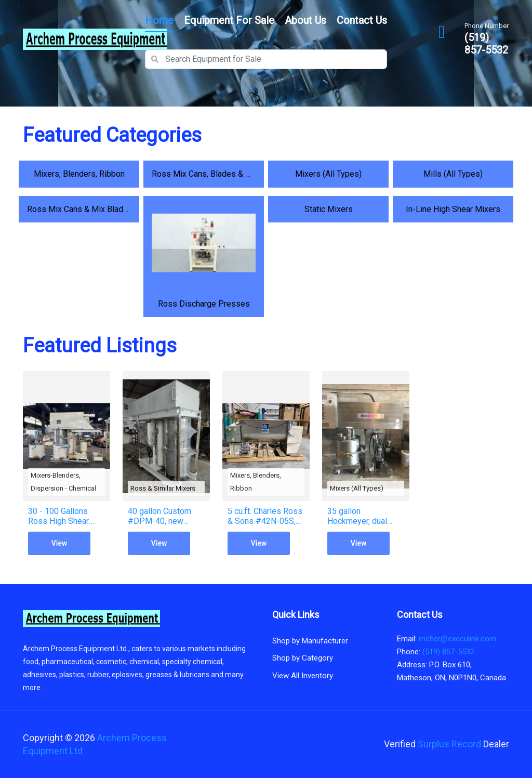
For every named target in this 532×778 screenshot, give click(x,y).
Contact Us (362, 20)
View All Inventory (303, 676)
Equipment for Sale (229, 20)
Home (159, 20)
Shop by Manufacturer (310, 641)
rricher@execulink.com (457, 639)
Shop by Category (303, 658)
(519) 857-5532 (486, 44)
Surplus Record (449, 744)
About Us (305, 20)
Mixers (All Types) (357, 488)
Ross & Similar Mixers (163, 488)
